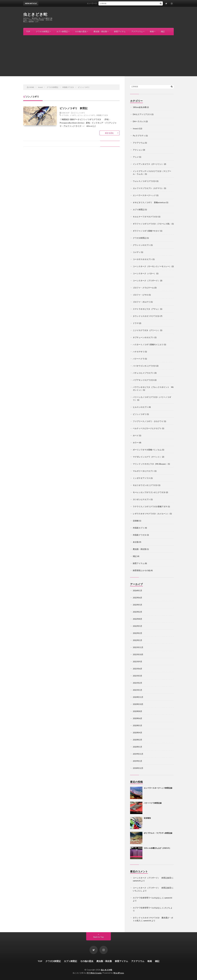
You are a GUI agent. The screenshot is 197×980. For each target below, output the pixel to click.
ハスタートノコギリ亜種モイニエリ (148, 344)
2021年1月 (137, 690)
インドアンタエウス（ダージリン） (148, 164)
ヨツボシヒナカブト (141, 499)
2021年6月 (137, 669)
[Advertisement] (99, 56)
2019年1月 (137, 761)
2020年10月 (138, 704)
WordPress (119, 973)
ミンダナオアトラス (141, 478)
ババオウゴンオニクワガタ (144, 366)
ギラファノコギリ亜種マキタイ (146, 231)
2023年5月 (137, 605)
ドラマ (136, 323)
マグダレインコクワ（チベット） (147, 457)
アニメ (136, 157)
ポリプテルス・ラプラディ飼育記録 (158, 833)
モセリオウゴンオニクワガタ (145, 485)
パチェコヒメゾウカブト (143, 373)
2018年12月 (138, 768)
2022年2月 (137, 633)
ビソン (80, 115)
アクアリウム (137, 31)
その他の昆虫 (81, 31)
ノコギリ (73, 115)
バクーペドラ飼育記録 (153, 803)
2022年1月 (137, 640)
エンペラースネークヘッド (144, 195)
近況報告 (147, 818)
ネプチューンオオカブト (143, 337)
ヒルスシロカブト (140, 407)
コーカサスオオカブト (142, 259)
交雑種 (136, 521)
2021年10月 (138, 654)
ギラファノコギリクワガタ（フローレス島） (152, 224)
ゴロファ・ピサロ (140, 295)
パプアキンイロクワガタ (143, 380)
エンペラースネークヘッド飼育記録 (103, 3)
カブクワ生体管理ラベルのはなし (147, 898)
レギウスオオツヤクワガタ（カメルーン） (151, 514)
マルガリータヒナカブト (143, 471)
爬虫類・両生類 (100, 31)
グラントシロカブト (141, 245)
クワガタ (65, 115)
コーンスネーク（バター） (144, 273)
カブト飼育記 (62, 31)
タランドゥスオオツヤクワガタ (146, 316)
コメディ (137, 252)
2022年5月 (137, 626)
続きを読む (110, 133)
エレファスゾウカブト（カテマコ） (148, 188)
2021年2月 (137, 683)
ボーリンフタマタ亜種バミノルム (147, 450)
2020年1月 (137, 747)
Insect (136, 128)
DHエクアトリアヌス (142, 114)
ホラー (136, 443)
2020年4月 (137, 733)
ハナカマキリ (139, 352)
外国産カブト (139, 528)
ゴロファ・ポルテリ (141, 302)
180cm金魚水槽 (140, 107)
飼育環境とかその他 (141, 570)
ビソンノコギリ (79, 113)
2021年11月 (138, 647)
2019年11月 (138, 754)
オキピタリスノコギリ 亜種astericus (149, 202)
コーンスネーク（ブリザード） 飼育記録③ (152, 878)
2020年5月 (137, 725)
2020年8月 (137, 711)
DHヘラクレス (139, 121)
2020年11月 (138, 697)
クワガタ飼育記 (43, 31)
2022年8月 (137, 619)
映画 (152, 31)
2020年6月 (137, 718)
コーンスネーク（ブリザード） (146, 281)
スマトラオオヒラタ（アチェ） (146, 309)
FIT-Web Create (94, 973)
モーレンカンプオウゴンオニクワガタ (149, 492)
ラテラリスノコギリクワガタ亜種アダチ (150, 506)
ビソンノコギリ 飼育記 (74, 108)
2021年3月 (137, 676)
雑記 (163, 31)
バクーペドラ (139, 359)
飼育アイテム (120, 31)
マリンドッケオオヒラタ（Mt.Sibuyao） (150, 464)
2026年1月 (137, 590)
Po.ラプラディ (139, 136)
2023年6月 (137, 598)
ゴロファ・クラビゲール (143, 288)
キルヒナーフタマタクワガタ (145, 217)
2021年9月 (137, 662)
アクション (138, 150)
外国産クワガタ (102, 115)
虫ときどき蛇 (35, 14)
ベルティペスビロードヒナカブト (147, 428)
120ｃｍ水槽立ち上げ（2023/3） (157, 848)
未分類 (136, 542)
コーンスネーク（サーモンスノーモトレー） (152, 266)
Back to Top (99, 937)
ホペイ (136, 435)
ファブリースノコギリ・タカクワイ (148, 421)
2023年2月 (137, 612)
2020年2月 (137, 740)
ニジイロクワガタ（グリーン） (146, 330)
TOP (28, 31)
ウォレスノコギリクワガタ (144, 181)
